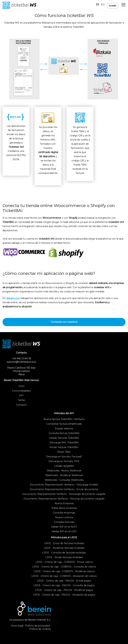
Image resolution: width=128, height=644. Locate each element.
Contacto (21, 405)
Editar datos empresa (64, 508)
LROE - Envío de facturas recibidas (64, 543)
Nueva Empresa (64, 503)
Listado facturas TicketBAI (64, 438)
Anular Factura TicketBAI (64, 447)
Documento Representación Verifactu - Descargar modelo (64, 485)
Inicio (21, 386)
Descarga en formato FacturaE (64, 457)
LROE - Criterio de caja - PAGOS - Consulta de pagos (64, 585)
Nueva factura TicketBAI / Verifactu (64, 419)
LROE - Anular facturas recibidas (64, 557)
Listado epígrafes (64, 466)
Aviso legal (17, 626)
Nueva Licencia (64, 517)
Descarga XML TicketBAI (64, 443)
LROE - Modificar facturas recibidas (64, 548)
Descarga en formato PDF (64, 461)
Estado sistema (64, 428)
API (21, 395)
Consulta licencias (64, 522)
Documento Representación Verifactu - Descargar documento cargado (64, 494)
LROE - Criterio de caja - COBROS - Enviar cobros (64, 562)
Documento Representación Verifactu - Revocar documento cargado (64, 499)
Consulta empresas (64, 513)
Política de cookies (40, 629)
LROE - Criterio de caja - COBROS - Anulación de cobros (64, 576)
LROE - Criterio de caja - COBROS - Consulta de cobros (64, 567)
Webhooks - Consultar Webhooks (64, 480)
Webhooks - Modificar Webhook (64, 475)
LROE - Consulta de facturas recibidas (64, 553)
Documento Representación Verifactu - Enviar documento (64, 489)
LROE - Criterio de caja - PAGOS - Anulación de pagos (64, 595)
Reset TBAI (64, 452)
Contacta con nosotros (64, 322)
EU (103, 5)
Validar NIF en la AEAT (64, 527)
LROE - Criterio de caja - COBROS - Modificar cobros (64, 571)
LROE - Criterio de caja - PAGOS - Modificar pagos (64, 590)
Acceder (113, 6)
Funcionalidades (21, 391)
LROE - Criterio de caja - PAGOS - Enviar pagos (64, 581)
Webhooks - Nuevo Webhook (64, 471)
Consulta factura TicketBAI (64, 433)
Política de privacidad (37, 626)
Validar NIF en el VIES (64, 531)
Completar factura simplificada (64, 424)
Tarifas (21, 400)
